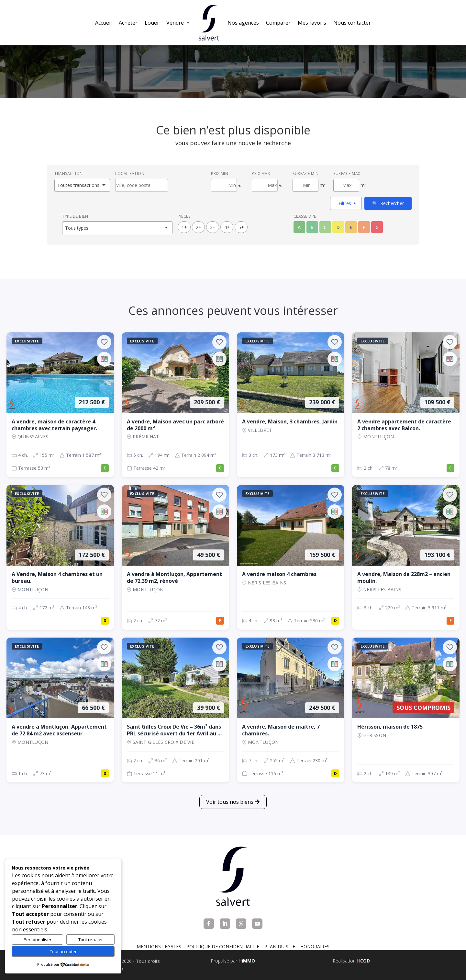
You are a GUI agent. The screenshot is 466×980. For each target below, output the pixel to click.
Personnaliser (38, 940)
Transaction (69, 173)
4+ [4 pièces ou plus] (227, 227)
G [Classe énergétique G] (377, 227)
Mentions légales (159, 946)
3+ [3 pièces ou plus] (213, 227)
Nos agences (243, 23)
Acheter (128, 23)
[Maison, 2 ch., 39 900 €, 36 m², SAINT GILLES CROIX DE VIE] (175, 710)
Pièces (184, 216)
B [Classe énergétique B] (312, 227)
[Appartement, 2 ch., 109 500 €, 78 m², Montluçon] (406, 405)
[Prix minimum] (224, 185)
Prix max (261, 173)
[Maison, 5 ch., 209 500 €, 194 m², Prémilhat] (175, 405)
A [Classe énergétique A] (299, 227)
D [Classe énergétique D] (338, 227)
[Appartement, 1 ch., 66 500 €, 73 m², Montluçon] (60, 710)
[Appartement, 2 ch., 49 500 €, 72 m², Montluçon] (175, 557)
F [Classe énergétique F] (364, 227)
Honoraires (315, 946)
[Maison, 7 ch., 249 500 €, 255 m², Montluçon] (291, 710)
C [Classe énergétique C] (325, 227)
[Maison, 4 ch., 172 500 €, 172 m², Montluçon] (60, 557)
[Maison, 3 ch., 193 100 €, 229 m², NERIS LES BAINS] (406, 557)
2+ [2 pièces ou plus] (199, 227)
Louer (152, 23)
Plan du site (280, 946)
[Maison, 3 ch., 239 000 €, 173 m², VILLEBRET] (291, 405)
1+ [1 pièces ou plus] (184, 227)
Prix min (220, 173)
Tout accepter (63, 951)
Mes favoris (312, 23)
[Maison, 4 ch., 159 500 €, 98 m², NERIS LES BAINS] (291, 557)
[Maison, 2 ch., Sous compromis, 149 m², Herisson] (406, 710)
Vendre (175, 23)
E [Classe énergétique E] (351, 227)
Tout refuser (91, 940)
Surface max (347, 173)
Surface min (306, 173)
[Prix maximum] (265, 185)
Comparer (278, 23)
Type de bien (75, 216)
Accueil (103, 23)
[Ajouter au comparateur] (104, 359)
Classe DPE (305, 216)
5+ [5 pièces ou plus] (241, 227)
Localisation (130, 173)
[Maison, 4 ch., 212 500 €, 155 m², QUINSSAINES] (60, 405)
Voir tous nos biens (230, 802)
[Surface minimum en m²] (305, 185)
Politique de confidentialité (223, 946)
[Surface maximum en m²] (346, 185)
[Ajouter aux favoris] (104, 342)
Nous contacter (352, 23)
